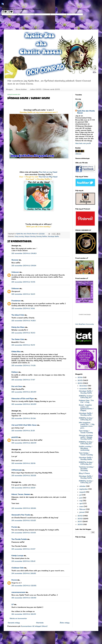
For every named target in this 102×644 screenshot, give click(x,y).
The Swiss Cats (18, 339)
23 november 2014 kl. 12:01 (23, 294)
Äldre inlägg (65, 623)
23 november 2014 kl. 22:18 (23, 463)
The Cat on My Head (48, 177)
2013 (80, 516)
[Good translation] (5, 12)
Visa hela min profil (83, 143)
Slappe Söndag (30, 236)
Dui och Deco (17, 386)
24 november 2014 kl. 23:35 (24, 573)
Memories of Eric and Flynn (23, 399)
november (84, 389)
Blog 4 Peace (84, 473)
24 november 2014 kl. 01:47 (23, 549)
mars (82, 506)
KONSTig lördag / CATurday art (86, 482)
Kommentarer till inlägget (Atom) (34, 626)
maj (81, 501)
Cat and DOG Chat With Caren (24, 425)
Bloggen (9, 89)
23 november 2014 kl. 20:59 (24, 404)
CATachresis (17, 470)
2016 (80, 377)
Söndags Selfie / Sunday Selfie (86, 392)
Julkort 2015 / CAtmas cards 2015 (45, 89)
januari (82, 512)
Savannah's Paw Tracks (21, 515)
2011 (80, 521)
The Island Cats (18, 315)
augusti (83, 492)
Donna (14, 580)
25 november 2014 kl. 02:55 (24, 586)
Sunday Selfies (42, 236)
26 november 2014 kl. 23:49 (24, 614)
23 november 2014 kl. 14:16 (23, 308)
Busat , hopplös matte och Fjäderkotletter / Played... (86, 408)
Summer (15, 260)
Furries (14, 527)
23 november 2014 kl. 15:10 (23, 333)
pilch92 (15, 437)
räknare (78, 154)
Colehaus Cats (18, 568)
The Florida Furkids (19, 539)
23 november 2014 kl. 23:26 (24, 508)
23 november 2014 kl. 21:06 (24, 418)
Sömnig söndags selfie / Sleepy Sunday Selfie (86, 437)
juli (81, 495)
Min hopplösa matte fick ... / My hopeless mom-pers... (87, 425)
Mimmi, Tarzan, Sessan (21, 494)
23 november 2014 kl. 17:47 (23, 380)
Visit (84, 324)
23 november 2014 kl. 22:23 (24, 475)
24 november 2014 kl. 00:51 (24, 533)
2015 (80, 380)
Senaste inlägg (14, 623)
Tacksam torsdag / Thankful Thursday (87, 469)
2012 (80, 519)
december (84, 386)
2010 (80, 524)
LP (13, 604)
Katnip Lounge (17, 556)
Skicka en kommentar (18, 618)
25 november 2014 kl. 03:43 (24, 598)
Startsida (40, 623)
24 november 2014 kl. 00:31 (24, 520)
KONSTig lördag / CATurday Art (86, 397)
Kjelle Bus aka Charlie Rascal (86, 112)
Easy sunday (19, 236)
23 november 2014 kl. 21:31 (23, 431)
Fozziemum (16, 301)
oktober (83, 486)
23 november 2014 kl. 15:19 (23, 345)
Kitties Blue (16, 352)
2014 (80, 383)
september (84, 489)
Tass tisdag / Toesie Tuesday (86, 432)
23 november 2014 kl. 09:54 (24, 266)
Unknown (15, 272)
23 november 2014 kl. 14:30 (24, 321)
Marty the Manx (18, 327)
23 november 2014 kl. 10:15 (23, 282)
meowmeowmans (18, 592)
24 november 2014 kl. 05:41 (23, 561)
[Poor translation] (10, 12)
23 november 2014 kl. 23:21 (23, 488)
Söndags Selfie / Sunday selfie (86, 414)
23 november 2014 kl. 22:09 (24, 443)
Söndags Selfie (53, 236)
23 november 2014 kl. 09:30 (24, 253)
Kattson (15, 372)
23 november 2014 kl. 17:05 (23, 365)
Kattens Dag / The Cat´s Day (86, 401)
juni (81, 498)
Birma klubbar (21, 89)
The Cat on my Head (48, 172)
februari (83, 509)
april (81, 503)
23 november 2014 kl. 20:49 (24, 392)
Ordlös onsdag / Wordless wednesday (86, 448)
